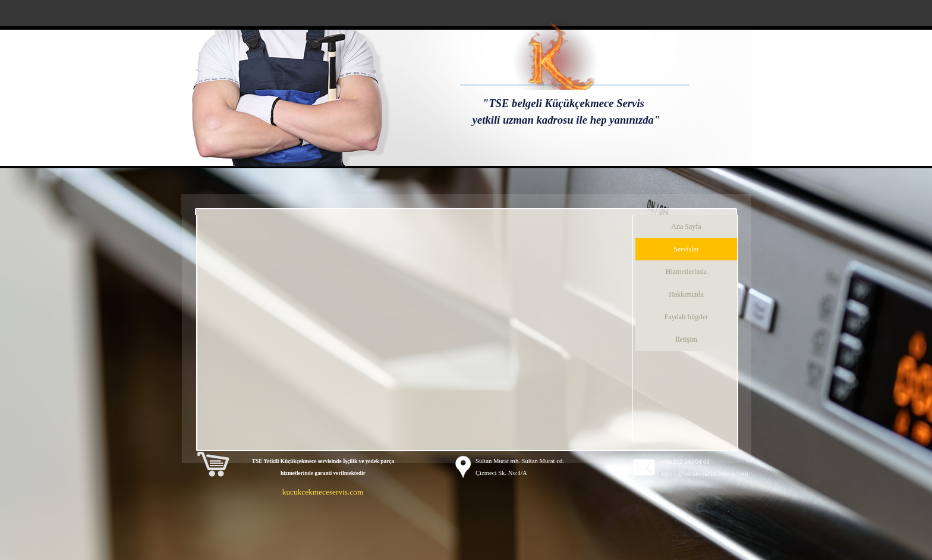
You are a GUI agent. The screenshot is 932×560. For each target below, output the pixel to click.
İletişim (686, 339)
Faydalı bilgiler (687, 317)
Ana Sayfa (686, 226)
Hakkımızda (686, 294)
